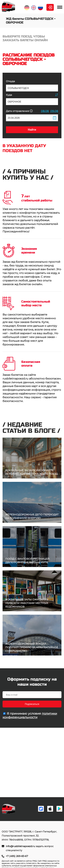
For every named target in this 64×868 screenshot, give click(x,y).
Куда (9, 95)
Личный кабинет (50, 7)
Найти (32, 130)
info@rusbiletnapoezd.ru (21, 846)
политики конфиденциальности (30, 715)
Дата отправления (19, 111)
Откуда (10, 81)
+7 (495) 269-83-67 (17, 856)
